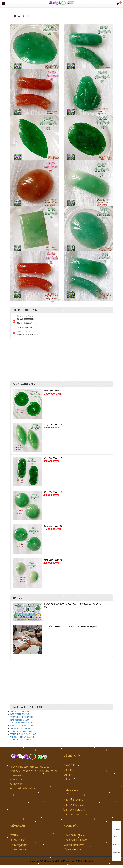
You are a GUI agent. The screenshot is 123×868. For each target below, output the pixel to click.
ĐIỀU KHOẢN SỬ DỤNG (74, 850)
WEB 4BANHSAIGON (20, 728)
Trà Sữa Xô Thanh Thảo (21, 723)
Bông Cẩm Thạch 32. (53, 560)
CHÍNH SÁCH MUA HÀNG (75, 810)
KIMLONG (89, 861)
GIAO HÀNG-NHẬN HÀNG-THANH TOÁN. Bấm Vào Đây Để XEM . (72, 627)
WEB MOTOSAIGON (20, 711)
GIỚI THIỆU (68, 770)
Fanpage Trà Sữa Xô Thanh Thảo (25, 726)
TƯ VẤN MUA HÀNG (19, 850)
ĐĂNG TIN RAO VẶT (20, 714)
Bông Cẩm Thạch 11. (53, 425)
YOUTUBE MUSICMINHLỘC (23, 734)
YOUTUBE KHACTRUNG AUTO (25, 740)
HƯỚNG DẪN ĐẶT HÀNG (74, 835)
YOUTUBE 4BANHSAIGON (23, 731)
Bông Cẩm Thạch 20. (53, 526)
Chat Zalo (117, 842)
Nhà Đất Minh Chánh (20, 720)
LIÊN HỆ (67, 780)
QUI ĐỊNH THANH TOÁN (74, 845)
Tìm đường (117, 826)
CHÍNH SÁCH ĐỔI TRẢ (73, 800)
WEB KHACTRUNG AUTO (22, 737)
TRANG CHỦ (69, 765)
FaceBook (117, 850)
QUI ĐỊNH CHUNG (18, 840)
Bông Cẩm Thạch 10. (53, 391)
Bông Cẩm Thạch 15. (53, 458)
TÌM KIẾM (15, 835)
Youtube (117, 834)
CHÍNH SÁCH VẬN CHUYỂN (75, 815)
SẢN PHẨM (69, 775)
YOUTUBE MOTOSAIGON (22, 717)
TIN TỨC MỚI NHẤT (19, 845)
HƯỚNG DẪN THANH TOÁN (76, 840)
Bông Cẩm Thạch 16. (53, 492)
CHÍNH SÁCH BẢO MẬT (74, 805)
